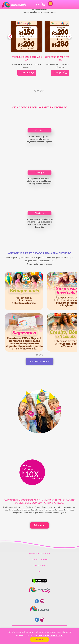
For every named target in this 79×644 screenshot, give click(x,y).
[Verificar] (39, 581)
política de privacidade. (50, 635)
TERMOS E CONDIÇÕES (39, 560)
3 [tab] (41, 91)
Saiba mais (40, 525)
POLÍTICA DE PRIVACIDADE (40, 554)
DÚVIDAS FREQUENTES (40, 566)
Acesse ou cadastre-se (40, 362)
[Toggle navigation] (50, 4)
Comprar (25, 73)
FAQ (40, 572)
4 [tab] (43, 91)
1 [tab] (35, 91)
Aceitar (39, 640)
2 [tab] (38, 91)
